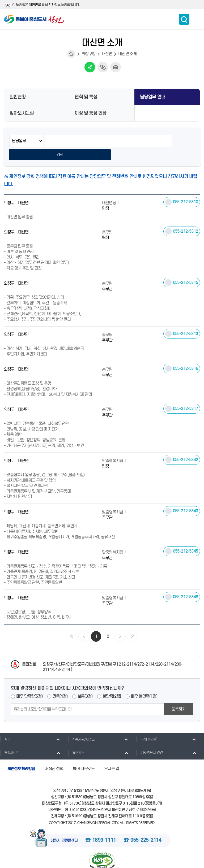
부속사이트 (10, 740)
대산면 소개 (127, 54)
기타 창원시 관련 (149, 740)
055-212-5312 (185, 219)
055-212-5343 (185, 498)
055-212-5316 (185, 356)
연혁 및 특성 (86, 97)
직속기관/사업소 (81, 727)
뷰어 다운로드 (84, 756)
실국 (5, 727)
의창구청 (89, 54)
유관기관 (76, 740)
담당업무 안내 (153, 97)
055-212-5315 (185, 270)
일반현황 (18, 97)
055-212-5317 (185, 396)
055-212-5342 (185, 447)
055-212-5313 (185, 321)
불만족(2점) (112, 684)
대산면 (107, 54)
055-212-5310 (185, 189)
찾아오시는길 (22, 113)
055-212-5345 (185, 539)
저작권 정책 (54, 756)
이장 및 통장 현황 (90, 113)
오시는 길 (112, 756)
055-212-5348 (185, 584)
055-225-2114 (146, 828)
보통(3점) (85, 684)
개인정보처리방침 (21, 756)
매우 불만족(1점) (144, 684)
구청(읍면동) (147, 727)
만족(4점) (60, 684)
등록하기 (179, 696)
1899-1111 (104, 828)
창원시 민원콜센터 (64, 828)
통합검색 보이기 (184, 19)
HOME (71, 54)
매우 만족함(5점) (29, 684)
